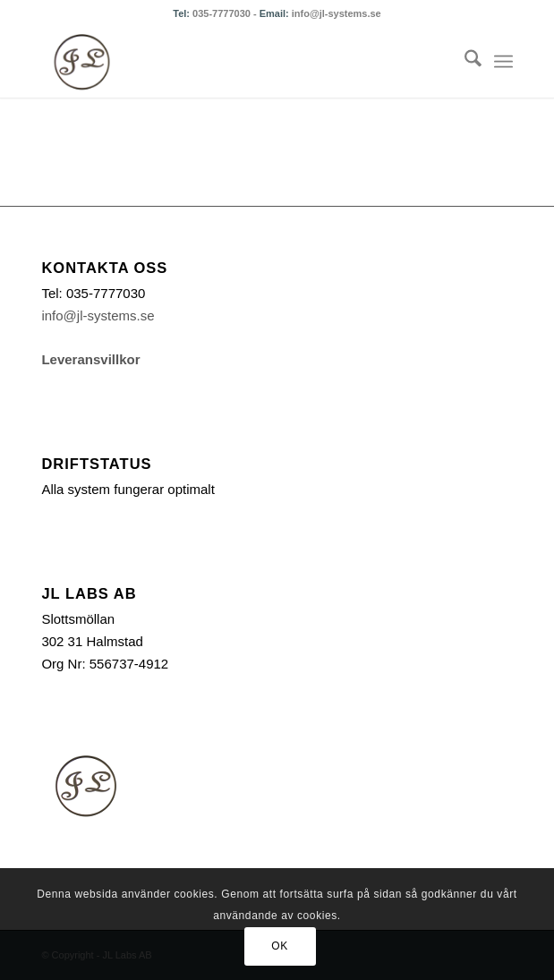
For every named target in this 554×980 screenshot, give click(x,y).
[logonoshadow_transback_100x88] (230, 62)
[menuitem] (464, 62)
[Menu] (503, 62)
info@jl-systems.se (337, 13)
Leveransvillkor (90, 359)
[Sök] (464, 62)
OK (280, 946)
